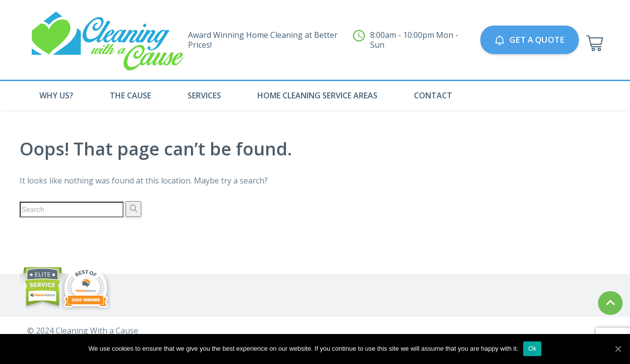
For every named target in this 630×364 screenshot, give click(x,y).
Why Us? (56, 95)
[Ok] (618, 349)
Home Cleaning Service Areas (317, 95)
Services (204, 95)
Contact (433, 95)
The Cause (130, 95)
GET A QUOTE (530, 40)
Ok (532, 349)
